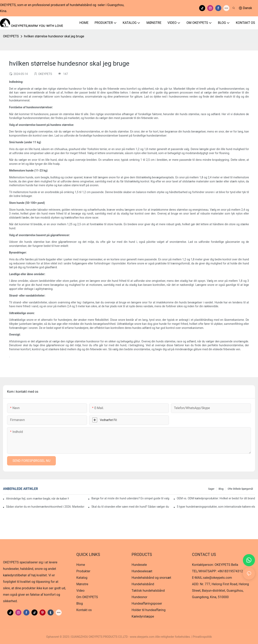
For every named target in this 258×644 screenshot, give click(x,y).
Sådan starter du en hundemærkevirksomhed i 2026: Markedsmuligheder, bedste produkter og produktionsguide (45, 507)
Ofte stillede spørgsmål (240, 489)
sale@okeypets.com (217, 578)
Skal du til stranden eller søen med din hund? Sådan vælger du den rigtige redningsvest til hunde (130, 507)
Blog (221, 489)
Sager (211, 489)
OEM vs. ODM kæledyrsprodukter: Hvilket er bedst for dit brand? (216, 498)
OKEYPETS (11, 36)
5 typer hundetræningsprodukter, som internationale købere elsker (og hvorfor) (216, 507)
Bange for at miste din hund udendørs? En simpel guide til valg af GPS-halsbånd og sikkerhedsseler (130, 498)
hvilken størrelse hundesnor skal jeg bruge (54, 36)
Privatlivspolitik (202, 637)
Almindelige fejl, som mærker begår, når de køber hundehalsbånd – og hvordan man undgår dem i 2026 (37, 499)
